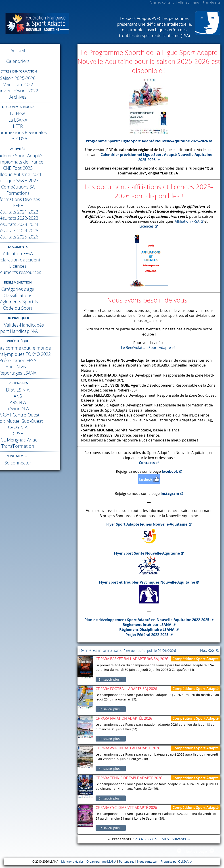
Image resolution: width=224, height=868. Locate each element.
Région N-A (38, 409)
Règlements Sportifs (38, 302)
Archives (38, 97)
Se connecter (38, 463)
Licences (38, 266)
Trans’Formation (38, 446)
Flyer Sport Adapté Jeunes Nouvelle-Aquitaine (147, 524)
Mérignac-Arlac (38, 440)
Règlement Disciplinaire (147, 630)
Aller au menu (189, 2)
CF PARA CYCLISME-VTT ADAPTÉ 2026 (126, 808)
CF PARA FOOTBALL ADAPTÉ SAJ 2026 (126, 689)
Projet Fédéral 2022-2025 (147, 635)
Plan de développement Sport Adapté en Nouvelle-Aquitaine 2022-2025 (147, 620)
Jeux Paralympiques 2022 (38, 354)
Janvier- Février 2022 (38, 91)
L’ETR (38, 126)
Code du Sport (38, 308)
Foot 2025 (38, 168)
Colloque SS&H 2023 (38, 181)
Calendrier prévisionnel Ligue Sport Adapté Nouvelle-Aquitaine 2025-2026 (156, 157)
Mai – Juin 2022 (38, 84)
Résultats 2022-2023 (38, 218)
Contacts (147, 463)
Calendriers (38, 61)
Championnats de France (38, 162)
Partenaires (127, 862)
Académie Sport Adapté (38, 156)
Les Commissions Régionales (38, 132)
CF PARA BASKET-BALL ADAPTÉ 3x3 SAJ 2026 (132, 659)
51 (169, 839)
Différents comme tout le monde (38, 348)
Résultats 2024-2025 (38, 231)
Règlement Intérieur (147, 625)
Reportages (38, 373)
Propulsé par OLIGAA (175, 862)
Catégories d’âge (38, 289)
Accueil (38, 51)
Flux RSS (207, 650)
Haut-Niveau (38, 367)
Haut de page (196, 851)
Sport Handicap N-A (38, 331)
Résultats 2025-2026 (38, 237)
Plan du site (212, 2)
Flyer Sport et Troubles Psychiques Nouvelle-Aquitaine (147, 582)
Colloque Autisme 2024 (38, 174)
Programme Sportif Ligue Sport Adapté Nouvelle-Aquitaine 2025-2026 (147, 141)
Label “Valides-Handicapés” (38, 325)
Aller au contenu (162, 2)
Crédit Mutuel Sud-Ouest (38, 421)
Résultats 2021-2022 (38, 212)
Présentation (38, 360)
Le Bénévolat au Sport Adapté (146, 348)
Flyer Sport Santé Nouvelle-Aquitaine (147, 553)
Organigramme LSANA (101, 862)
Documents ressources (38, 272)
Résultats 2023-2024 (38, 224)
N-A (38, 390)
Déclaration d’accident (38, 260)
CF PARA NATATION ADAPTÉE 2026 (124, 718)
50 (164, 839)
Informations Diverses (38, 199)
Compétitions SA (38, 187)
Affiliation (38, 254)
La (38, 114)
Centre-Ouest (38, 415)
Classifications (38, 295)
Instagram (170, 493)
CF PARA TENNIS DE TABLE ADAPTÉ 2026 (129, 778)
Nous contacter (147, 862)
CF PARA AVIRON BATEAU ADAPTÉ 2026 (128, 748)
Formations (38, 193)
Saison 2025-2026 (38, 78)
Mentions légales (72, 862)
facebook (170, 471)
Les (38, 139)
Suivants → (181, 839)
